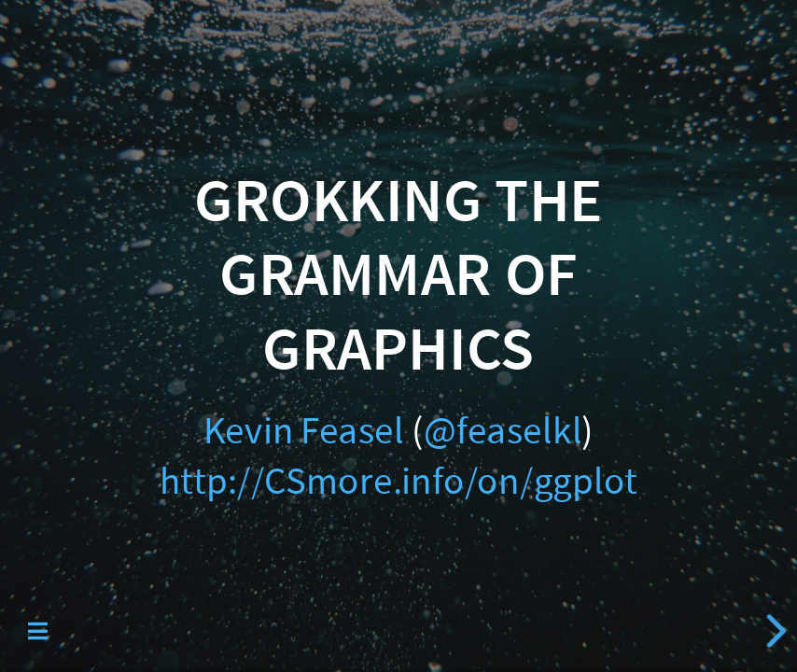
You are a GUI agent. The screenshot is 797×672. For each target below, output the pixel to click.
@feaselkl (503, 431)
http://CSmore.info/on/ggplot (398, 481)
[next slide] (770, 631)
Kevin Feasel (304, 431)
